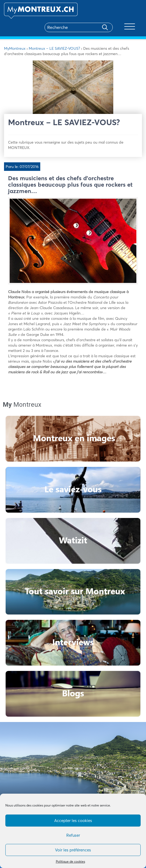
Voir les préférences (73, 850)
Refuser (73, 835)
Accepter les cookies (73, 821)
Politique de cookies (70, 861)
